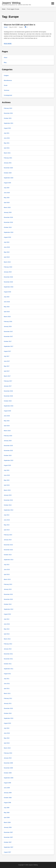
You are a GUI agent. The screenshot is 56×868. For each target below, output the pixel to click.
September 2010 (9, 718)
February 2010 (8, 753)
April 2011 (7, 688)
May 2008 (7, 813)
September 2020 (9, 178)
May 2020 (7, 198)
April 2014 (7, 530)
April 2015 (7, 485)
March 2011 (7, 693)
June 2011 (7, 684)
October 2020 (8, 173)
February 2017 (8, 381)
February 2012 (8, 644)
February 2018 (8, 322)
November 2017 (8, 336)
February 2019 (8, 267)
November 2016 (8, 396)
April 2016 (7, 426)
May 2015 (7, 480)
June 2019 (7, 247)
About (6, 58)
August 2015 (7, 465)
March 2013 (7, 579)
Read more (8, 44)
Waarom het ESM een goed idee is (20, 25)
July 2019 (7, 242)
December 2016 (8, 391)
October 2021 (8, 118)
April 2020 (7, 203)
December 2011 (8, 654)
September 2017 (9, 346)
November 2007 (8, 837)
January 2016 (8, 441)
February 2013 (8, 584)
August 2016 (7, 411)
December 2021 (8, 113)
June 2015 (7, 475)
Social (6, 27)
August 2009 (7, 783)
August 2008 (7, 803)
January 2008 (8, 827)
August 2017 (7, 351)
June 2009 (7, 788)
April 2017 (7, 371)
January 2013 (8, 589)
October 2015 (8, 455)
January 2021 (8, 163)
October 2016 (8, 401)
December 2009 (8, 763)
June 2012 (7, 624)
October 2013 (8, 555)
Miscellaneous (8, 80)
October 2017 (8, 341)
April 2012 (7, 634)
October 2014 (8, 505)
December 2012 (8, 594)
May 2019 (7, 252)
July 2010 (7, 728)
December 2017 (8, 332)
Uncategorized (8, 95)
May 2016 (7, 421)
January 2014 (8, 540)
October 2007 (8, 842)
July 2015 (7, 470)
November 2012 (8, 599)
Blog (5, 62)
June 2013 (7, 569)
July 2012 (7, 619)
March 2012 (7, 639)
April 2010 (7, 743)
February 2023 (8, 108)
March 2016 (7, 431)
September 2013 (9, 560)
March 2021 (7, 153)
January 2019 (8, 272)
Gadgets (6, 75)
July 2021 (7, 133)
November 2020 (8, 168)
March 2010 (7, 748)
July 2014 (7, 515)
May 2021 (7, 143)
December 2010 (8, 708)
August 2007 (7, 852)
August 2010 (7, 723)
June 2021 (7, 138)
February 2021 (8, 158)
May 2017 (7, 366)
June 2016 (7, 416)
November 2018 (8, 282)
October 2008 (8, 798)
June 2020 (7, 193)
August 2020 (7, 183)
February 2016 (8, 436)
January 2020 (8, 212)
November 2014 (8, 500)
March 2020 (7, 207)
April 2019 (7, 257)
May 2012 (7, 629)
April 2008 (7, 817)
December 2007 (8, 832)
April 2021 (7, 148)
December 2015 (8, 446)
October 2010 (8, 713)
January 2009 (8, 793)
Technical (6, 90)
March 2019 (7, 262)
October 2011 (8, 664)
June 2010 (7, 733)
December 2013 (8, 545)
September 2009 (9, 778)
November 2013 (8, 550)
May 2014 (7, 525)
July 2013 (7, 565)
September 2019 (9, 232)
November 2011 (8, 659)
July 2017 (7, 356)
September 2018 (9, 287)
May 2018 (7, 307)
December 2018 (8, 277)
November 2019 (8, 222)
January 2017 (8, 386)
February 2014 (8, 535)
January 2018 (8, 326)
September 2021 (9, 123)
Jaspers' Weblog (11, 3)
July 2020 (7, 188)
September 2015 (9, 460)
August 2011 (7, 674)
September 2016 (9, 406)
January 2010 (8, 758)
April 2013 (7, 574)
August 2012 (7, 614)
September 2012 (9, 609)
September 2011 (9, 669)
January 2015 (8, 495)
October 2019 (8, 227)
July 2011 (7, 679)
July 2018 (7, 297)
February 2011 (8, 698)
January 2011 (8, 703)
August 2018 (7, 292)
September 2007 (9, 847)
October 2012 (8, 604)
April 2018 (7, 312)
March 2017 (7, 376)
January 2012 (8, 649)
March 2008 (7, 822)
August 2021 (7, 128)
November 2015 (8, 451)
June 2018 (7, 302)
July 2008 (7, 808)
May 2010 (7, 738)
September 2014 (9, 510)
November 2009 (8, 768)
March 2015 (7, 490)
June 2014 (7, 520)
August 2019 (7, 237)
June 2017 (7, 361)
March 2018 (7, 317)
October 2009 (8, 773)
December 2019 (8, 217)
